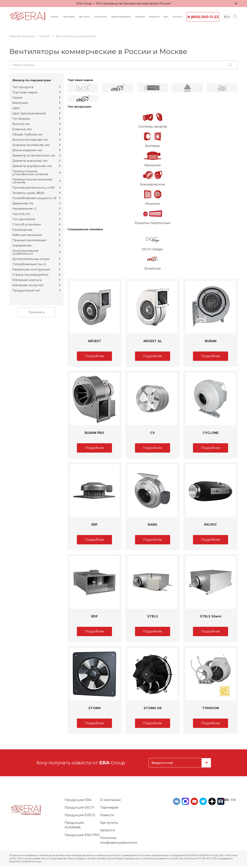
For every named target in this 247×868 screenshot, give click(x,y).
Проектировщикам (121, 17)
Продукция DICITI (80, 808)
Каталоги (108, 830)
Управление (36, 245)
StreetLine (153, 261)
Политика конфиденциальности (119, 840)
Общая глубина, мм (36, 134)
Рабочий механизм (36, 235)
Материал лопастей (36, 285)
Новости (107, 815)
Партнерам (69, 17)
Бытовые (153, 138)
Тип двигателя (36, 219)
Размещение (36, 230)
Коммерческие (153, 177)
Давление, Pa (36, 203)
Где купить (84, 17)
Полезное (140, 17)
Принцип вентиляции (36, 240)
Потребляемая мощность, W (36, 198)
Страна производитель (36, 275)
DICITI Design (153, 242)
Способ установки (36, 224)
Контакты (178, 17)
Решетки (153, 196)
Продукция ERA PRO (82, 835)
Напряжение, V (36, 209)
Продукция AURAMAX (74, 825)
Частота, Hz (36, 214)
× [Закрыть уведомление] (236, 3)
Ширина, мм (36, 129)
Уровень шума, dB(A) (36, 193)
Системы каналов (153, 119)
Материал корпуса (36, 280)
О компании (101, 17)
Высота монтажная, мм (36, 140)
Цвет (36, 108)
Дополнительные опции (36, 259)
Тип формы (36, 119)
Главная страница (22, 36)
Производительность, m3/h (36, 188)
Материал (36, 103)
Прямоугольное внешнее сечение (36, 181)
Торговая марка (36, 92)
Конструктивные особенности (36, 252)
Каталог (55, 17)
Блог (166, 17)
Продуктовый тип (36, 290)
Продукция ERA (78, 800)
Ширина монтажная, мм (36, 145)
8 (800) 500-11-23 (203, 17)
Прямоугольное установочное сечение (36, 173)
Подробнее (95, 356)
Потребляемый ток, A (36, 264)
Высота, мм (36, 124)
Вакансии (154, 17)
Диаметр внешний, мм (36, 161)
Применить (36, 312)
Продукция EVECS (80, 815)
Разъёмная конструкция (36, 269)
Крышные (153, 158)
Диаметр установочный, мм (36, 155)
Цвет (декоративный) (36, 113)
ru (227, 800)
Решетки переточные (153, 215)
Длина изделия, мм (36, 150)
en (233, 800)
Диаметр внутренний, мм (36, 166)
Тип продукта (36, 87)
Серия (36, 98)
